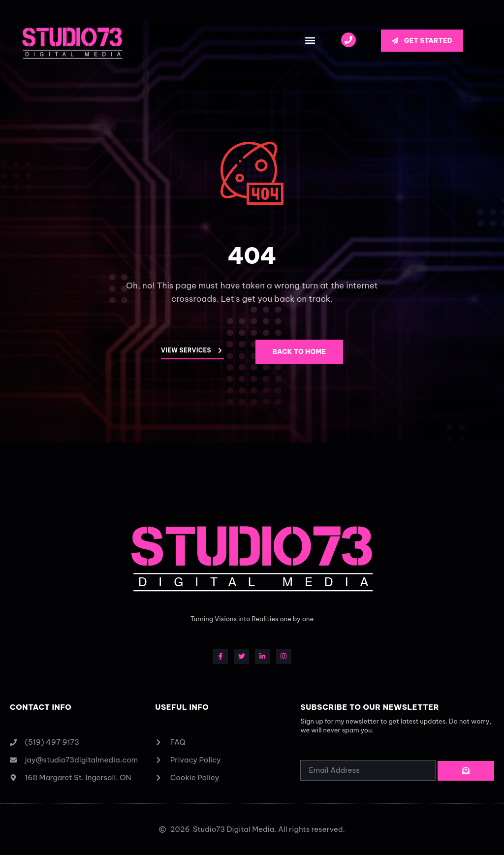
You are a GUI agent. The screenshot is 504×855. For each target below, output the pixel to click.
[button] (310, 41)
